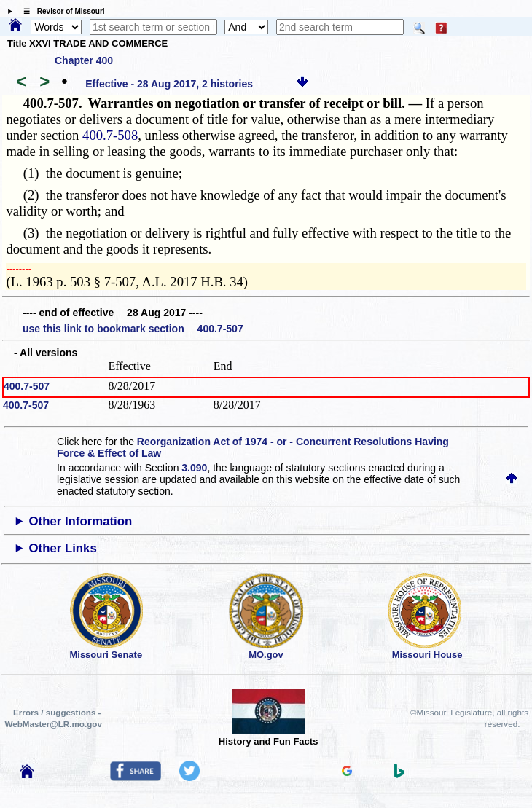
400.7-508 (110, 135)
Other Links (63, 548)
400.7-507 (27, 386)
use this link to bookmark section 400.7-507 (133, 329)
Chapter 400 (84, 60)
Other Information (81, 521)
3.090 (194, 468)
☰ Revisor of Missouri (60, 11)
